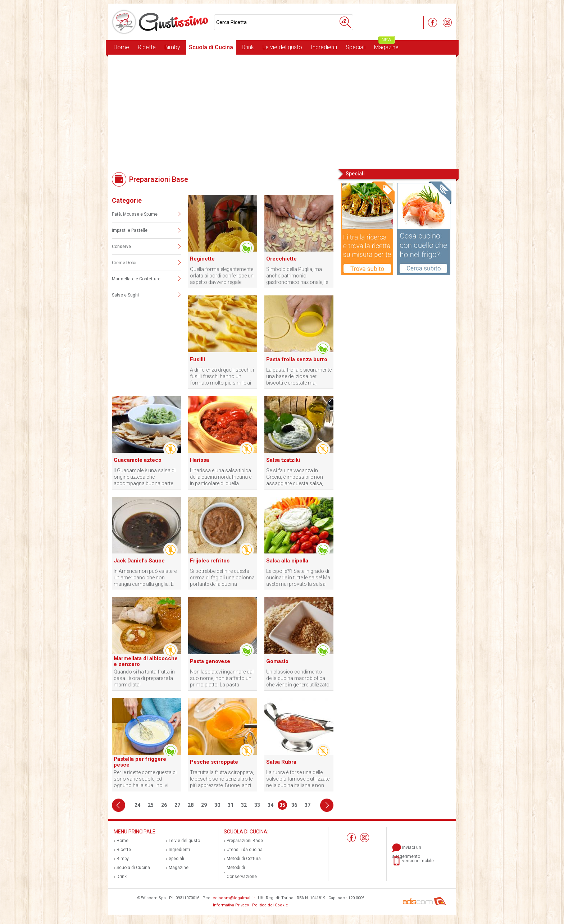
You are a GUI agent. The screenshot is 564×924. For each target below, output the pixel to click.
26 (164, 805)
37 (308, 805)
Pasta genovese (210, 661)
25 (151, 805)
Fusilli (197, 359)
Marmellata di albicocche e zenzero (146, 661)
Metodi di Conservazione (242, 872)
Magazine (386, 45)
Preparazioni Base (245, 841)
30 (217, 805)
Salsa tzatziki (283, 460)
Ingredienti (324, 47)
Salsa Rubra (281, 762)
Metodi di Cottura (244, 859)
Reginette (202, 259)
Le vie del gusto (282, 47)
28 (191, 805)
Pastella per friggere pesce (140, 762)
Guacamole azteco (138, 460)
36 (294, 805)
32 (244, 805)
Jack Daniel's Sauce (139, 561)
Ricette (147, 47)
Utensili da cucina (245, 850)
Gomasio (277, 661)
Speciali (356, 47)
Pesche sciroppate (214, 762)
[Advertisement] (282, 111)
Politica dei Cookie (270, 905)
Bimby (172, 47)
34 (270, 805)
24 (137, 805)
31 (231, 805)
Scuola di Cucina (211, 47)
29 (204, 805)
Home (121, 47)
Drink (248, 47)
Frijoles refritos (210, 561)
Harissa (199, 460)
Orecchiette (281, 259)
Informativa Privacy (231, 905)
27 (177, 805)
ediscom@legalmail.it (234, 898)
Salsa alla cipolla (287, 561)
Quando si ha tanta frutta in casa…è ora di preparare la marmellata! (144, 678)
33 (257, 805)
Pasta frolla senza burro (297, 359)
